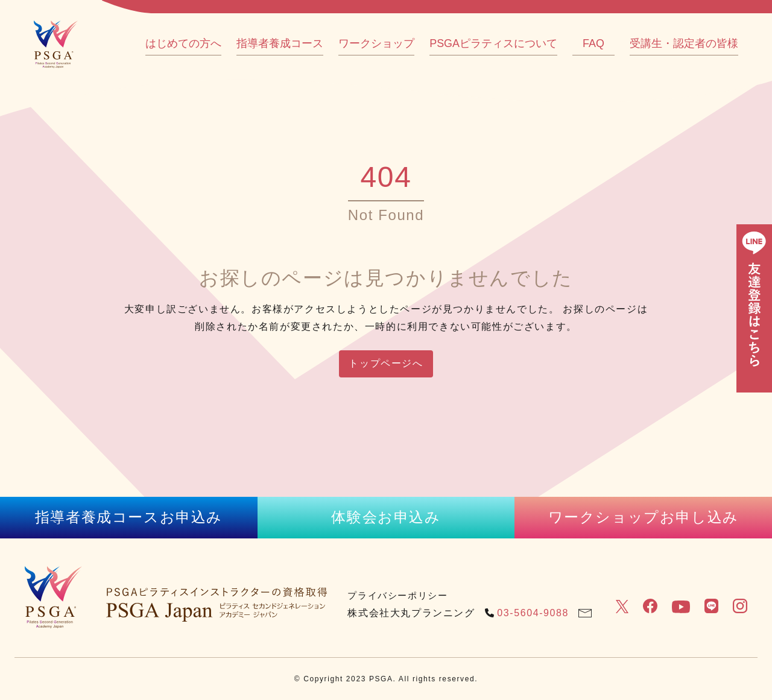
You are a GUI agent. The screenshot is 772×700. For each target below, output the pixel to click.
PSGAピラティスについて (493, 43)
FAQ (593, 43)
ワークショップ (376, 43)
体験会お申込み (386, 517)
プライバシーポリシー (397, 595)
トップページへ (386, 363)
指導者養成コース (280, 43)
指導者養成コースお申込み (129, 517)
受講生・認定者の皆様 (684, 43)
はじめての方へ (183, 43)
